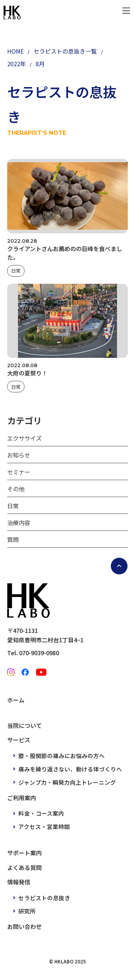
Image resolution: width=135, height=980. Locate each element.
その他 (16, 489)
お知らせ (19, 455)
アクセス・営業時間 (44, 826)
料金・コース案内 (41, 813)
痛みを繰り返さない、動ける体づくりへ (70, 769)
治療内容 (19, 523)
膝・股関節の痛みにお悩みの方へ (62, 756)
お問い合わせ (24, 926)
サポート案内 (24, 853)
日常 (16, 271)
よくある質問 (24, 867)
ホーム (16, 700)
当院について (24, 725)
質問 (13, 539)
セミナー (19, 472)
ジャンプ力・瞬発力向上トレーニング (67, 782)
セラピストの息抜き (44, 898)
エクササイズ (24, 438)
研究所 (27, 911)
